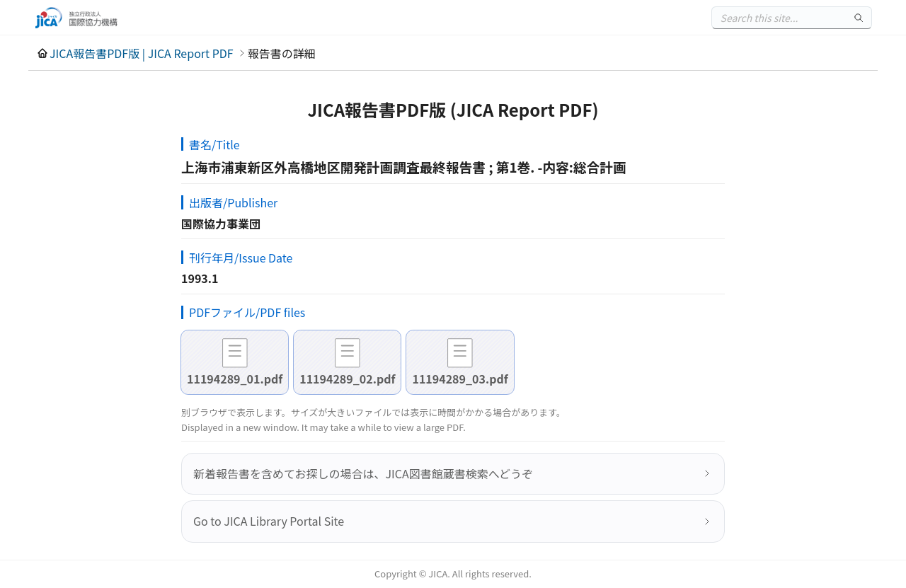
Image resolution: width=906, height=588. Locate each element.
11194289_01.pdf (235, 379)
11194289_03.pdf (460, 379)
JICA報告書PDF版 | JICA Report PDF (142, 53)
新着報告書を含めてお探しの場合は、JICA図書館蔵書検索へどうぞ (363, 473)
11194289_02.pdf (347, 379)
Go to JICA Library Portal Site (269, 521)
